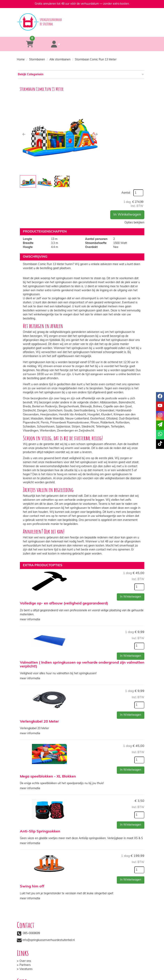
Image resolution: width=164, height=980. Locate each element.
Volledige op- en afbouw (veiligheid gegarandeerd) (64, 569)
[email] (160, 425)
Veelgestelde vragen (101, 929)
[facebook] (122, 978)
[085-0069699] (66, 31)
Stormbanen (37, 60)
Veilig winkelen (29, 925)
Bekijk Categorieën (81, 74)
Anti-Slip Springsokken (40, 793)
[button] (24, 134)
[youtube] (129, 978)
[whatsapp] (98, 31)
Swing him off (32, 847)
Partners (93, 897)
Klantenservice (97, 921)
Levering (25, 921)
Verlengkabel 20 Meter (39, 685)
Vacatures (94, 901)
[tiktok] (144, 978)
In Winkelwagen (127, 128)
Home (21, 60)
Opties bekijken (134, 136)
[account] (49, 44)
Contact (93, 925)
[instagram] (136, 978)
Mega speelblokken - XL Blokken (48, 739)
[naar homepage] (82, 18)
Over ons (94, 893)
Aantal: (137, 96)
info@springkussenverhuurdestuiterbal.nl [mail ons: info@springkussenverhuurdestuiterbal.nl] (49, 900)
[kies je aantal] (139, 552)
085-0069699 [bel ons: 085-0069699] (31, 893)
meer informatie (30, 584)
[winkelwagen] (28, 44)
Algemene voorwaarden (35, 929)
